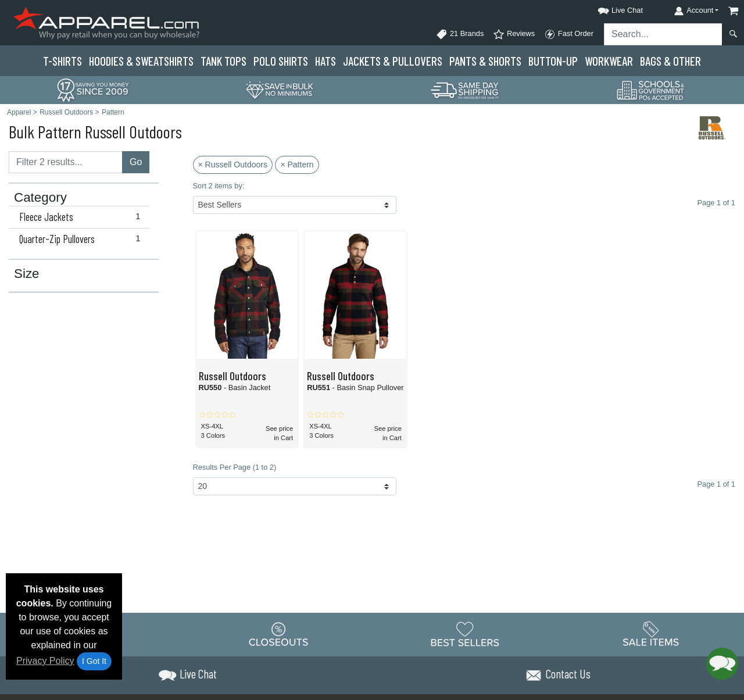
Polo (281, 61)
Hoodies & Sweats (141, 61)
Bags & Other (670, 61)
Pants (485, 61)
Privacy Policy (45, 661)
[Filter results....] (66, 162)
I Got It (94, 661)
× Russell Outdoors (233, 165)
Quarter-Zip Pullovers (82, 239)
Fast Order (569, 34)
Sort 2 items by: (219, 186)
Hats (325, 61)
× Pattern (297, 165)
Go (136, 162)
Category (40, 198)
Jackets (393, 61)
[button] (610, 8)
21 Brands (460, 34)
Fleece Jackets (82, 217)
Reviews (514, 34)
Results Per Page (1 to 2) (235, 467)
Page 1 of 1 (716, 484)
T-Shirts (62, 61)
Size (27, 274)
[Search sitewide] (663, 34)
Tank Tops (223, 61)
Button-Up (553, 61)
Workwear (609, 61)
